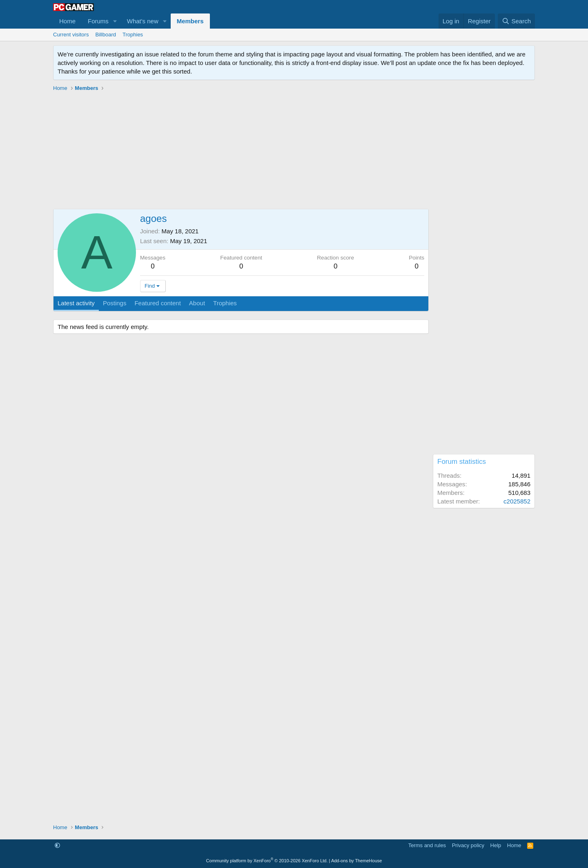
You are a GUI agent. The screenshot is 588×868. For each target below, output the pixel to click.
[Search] (516, 21)
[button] (115, 21)
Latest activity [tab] (76, 303)
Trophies (133, 35)
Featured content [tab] (157, 303)
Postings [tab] (115, 303)
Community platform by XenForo (267, 861)
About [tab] (197, 303)
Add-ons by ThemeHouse (357, 861)
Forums (98, 21)
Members (190, 21)
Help (496, 845)
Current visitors (71, 35)
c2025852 (517, 501)
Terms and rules (427, 845)
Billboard (106, 35)
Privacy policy (468, 845)
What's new (143, 21)
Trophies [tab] (225, 303)
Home (67, 21)
